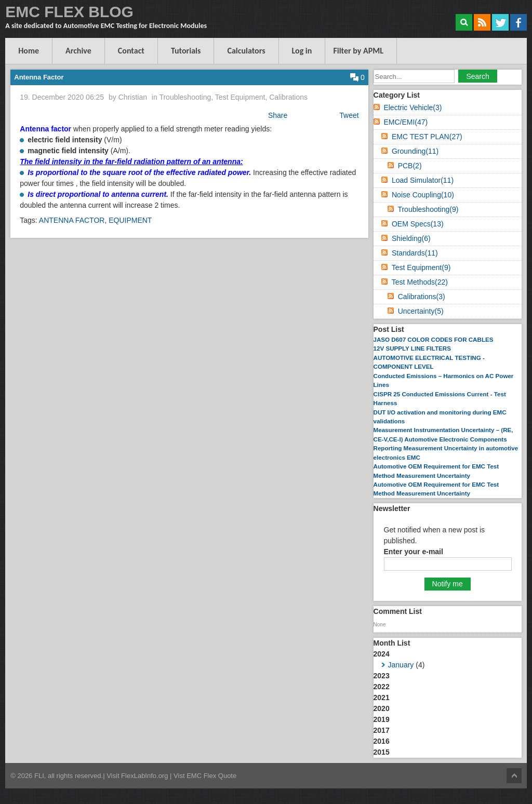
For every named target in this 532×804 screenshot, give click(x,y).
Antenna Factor (39, 77)
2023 (382, 676)
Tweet (349, 115)
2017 (382, 730)
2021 (382, 698)
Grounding (415, 151)
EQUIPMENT (130, 220)
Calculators (246, 51)
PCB (410, 166)
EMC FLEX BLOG (69, 12)
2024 (448, 660)
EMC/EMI (405, 122)
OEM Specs (418, 224)
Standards (415, 253)
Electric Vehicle (413, 108)
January (401, 665)
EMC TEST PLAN (427, 137)
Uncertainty (421, 311)
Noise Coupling (423, 195)
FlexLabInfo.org (145, 776)
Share (278, 115)
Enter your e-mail (414, 552)
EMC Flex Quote (211, 776)
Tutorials (186, 51)
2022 (382, 687)
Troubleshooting (185, 97)
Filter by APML (358, 51)
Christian (133, 97)
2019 (382, 719)
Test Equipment (240, 97)
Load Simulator (423, 180)
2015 (382, 752)
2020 (382, 708)
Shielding (411, 238)
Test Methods (420, 282)
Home (29, 51)
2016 (382, 741)
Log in (302, 51)
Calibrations (288, 97)
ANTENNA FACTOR (72, 220)
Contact (131, 51)
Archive (78, 51)
